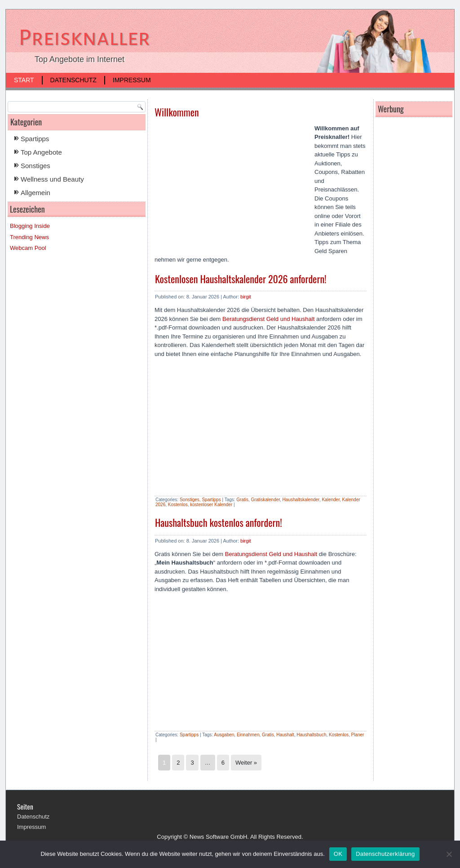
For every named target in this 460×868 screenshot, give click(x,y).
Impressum (132, 80)
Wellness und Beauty (52, 179)
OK (338, 854)
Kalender (330, 500)
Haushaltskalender (301, 500)
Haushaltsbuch (311, 735)
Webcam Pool (28, 248)
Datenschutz (73, 80)
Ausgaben (224, 735)
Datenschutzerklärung (385, 854)
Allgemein (35, 193)
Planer (358, 735)
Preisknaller (84, 38)
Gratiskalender (265, 500)
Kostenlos (178, 505)
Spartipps (35, 139)
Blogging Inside (30, 226)
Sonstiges (35, 166)
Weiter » (246, 763)
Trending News (29, 237)
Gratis (242, 500)
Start (24, 80)
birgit (246, 297)
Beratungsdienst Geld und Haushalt (268, 319)
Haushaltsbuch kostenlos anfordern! (219, 522)
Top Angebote (41, 152)
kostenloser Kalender (211, 505)
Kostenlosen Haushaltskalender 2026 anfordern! (241, 279)
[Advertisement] (230, 189)
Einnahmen (248, 735)
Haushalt (285, 735)
